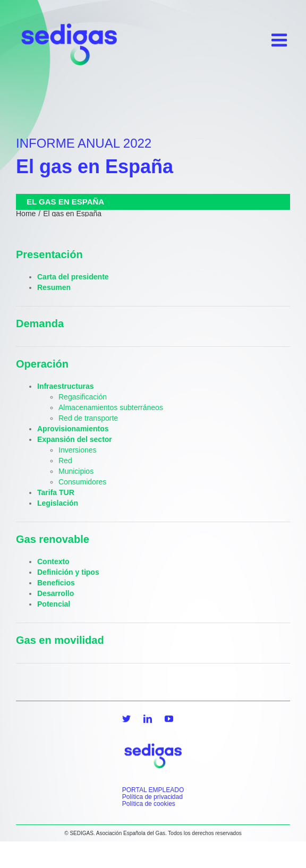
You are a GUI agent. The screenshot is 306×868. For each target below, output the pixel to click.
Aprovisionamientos (73, 429)
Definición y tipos (68, 572)
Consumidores (82, 482)
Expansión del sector (75, 439)
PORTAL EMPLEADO (153, 790)
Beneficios (56, 583)
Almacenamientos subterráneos (111, 407)
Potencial (54, 604)
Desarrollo (56, 593)
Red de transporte (88, 418)
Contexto (53, 561)
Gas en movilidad (60, 640)
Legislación (58, 503)
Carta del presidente (73, 277)
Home (26, 214)
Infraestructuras (66, 386)
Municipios (76, 471)
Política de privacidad (152, 797)
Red (65, 461)
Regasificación (83, 397)
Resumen (54, 287)
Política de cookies (149, 804)
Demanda (40, 324)
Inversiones (78, 450)
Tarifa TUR (56, 492)
